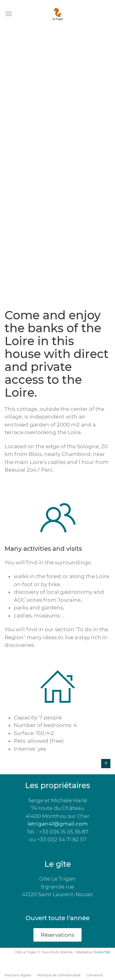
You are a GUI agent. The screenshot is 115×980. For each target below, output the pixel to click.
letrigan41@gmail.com (58, 824)
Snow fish (102, 952)
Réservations (57, 935)
